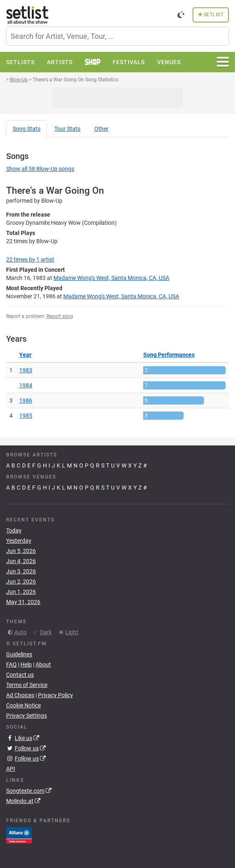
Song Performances (169, 355)
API (11, 769)
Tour (67, 129)
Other (101, 129)
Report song (60, 316)
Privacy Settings (27, 716)
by (30, 260)
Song (27, 129)
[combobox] (117, 36)
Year (25, 355)
